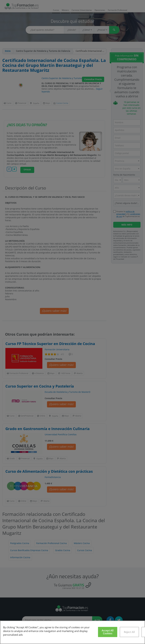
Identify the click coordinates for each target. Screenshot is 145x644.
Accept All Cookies (108, 632)
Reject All (129, 632)
